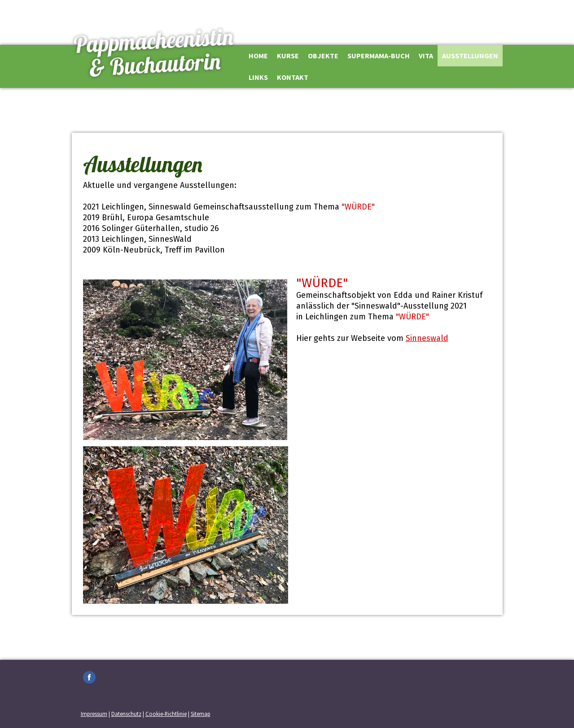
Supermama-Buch (379, 56)
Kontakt (293, 77)
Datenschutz (126, 714)
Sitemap (201, 714)
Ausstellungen (470, 56)
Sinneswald (427, 338)
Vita (426, 56)
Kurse (288, 56)
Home (258, 56)
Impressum (94, 714)
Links (258, 77)
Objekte (323, 56)
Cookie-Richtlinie (166, 714)
